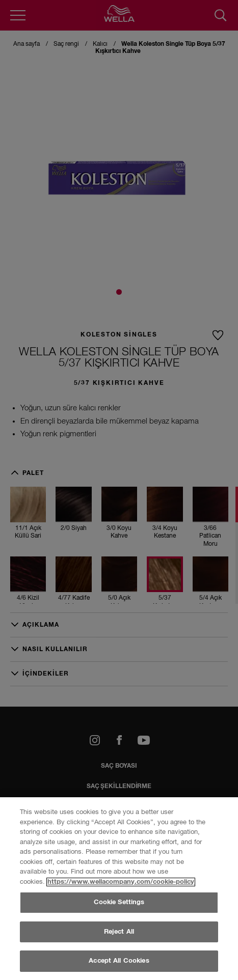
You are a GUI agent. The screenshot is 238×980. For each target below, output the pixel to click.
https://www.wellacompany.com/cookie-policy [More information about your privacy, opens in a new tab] (121, 932)
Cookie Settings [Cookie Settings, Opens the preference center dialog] (119, 953)
